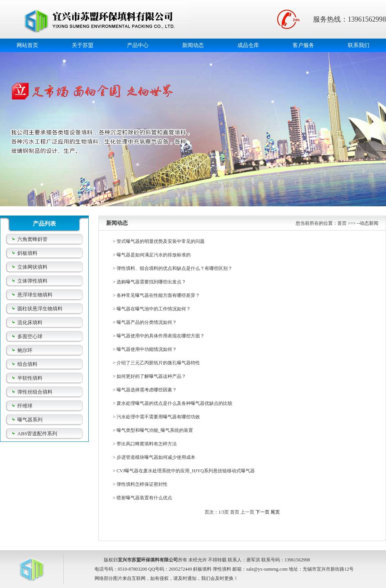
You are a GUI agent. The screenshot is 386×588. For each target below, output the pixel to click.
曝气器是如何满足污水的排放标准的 (154, 255)
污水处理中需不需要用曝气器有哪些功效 (158, 417)
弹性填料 (222, 569)
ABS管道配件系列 (37, 434)
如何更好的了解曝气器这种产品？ (151, 376)
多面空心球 (30, 336)
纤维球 (25, 406)
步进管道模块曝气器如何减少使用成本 (156, 457)
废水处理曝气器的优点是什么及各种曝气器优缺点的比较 (174, 403)
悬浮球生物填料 (35, 295)
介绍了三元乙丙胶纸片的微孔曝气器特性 (158, 363)
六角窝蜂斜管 (32, 239)
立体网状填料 (32, 267)
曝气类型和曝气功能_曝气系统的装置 (155, 430)
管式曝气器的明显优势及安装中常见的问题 (161, 241)
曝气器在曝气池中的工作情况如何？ (154, 309)
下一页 (262, 512)
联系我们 (359, 45)
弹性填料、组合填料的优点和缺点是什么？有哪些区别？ (174, 268)
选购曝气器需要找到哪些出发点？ (151, 282)
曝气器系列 (30, 420)
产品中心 (138, 45)
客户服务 (303, 45)
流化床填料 (30, 323)
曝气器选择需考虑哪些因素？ (147, 390)
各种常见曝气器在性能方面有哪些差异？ (158, 295)
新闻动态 (193, 45)
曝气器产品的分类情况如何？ (147, 322)
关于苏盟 (83, 45)
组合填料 (27, 364)
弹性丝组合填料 (35, 392)
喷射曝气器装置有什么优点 (144, 498)
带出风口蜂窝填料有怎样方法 (147, 444)
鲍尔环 (25, 350)
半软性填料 (30, 378)
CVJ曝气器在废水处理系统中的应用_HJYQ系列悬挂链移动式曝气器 (186, 471)
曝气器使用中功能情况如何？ (147, 349)
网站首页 (27, 45)
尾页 (275, 512)
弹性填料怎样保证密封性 (142, 484)
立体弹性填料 (32, 281)
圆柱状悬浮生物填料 (40, 309)
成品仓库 (248, 45)
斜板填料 (27, 253)
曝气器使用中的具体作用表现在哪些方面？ (161, 336)
